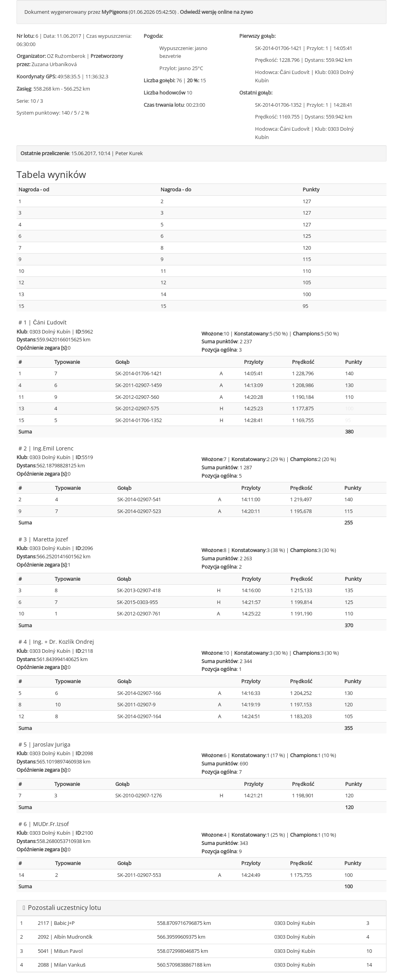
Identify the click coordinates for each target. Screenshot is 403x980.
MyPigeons (115, 12)
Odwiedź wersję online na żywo (216, 12)
